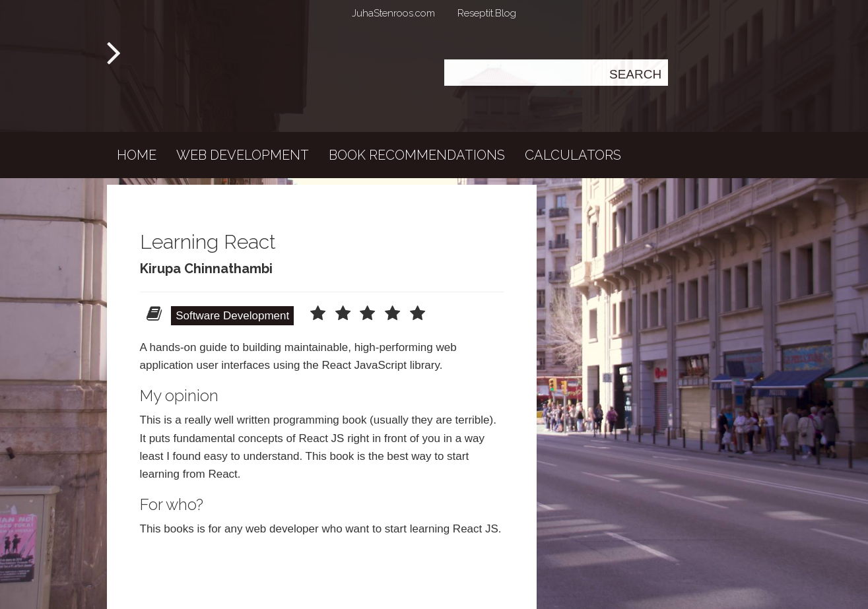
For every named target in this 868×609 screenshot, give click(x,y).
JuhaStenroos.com (393, 13)
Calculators (573, 155)
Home (137, 155)
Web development (243, 155)
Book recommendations (417, 155)
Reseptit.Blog (487, 13)
